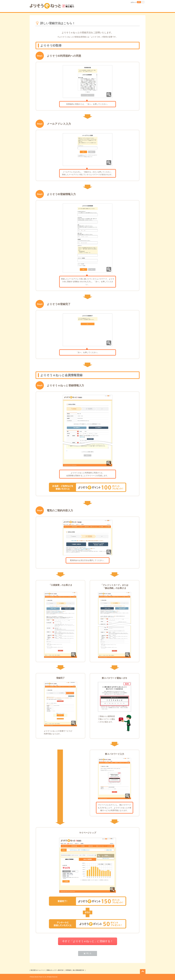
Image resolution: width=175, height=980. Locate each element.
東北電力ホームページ (38, 970)
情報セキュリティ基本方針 (55, 970)
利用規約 (69, 970)
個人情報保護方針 (79, 970)
